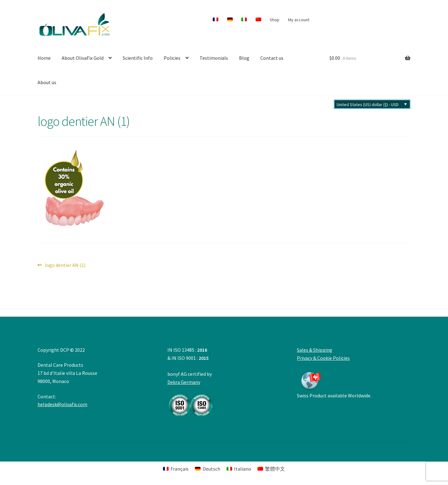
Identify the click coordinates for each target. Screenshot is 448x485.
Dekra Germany (191, 397)
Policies (172, 58)
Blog (244, 58)
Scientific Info (138, 58)
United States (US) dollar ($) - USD (368, 105)
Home (44, 58)
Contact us (272, 58)
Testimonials (214, 58)
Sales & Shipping (315, 350)
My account (299, 20)
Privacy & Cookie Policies (323, 358)
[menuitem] (216, 20)
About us (47, 82)
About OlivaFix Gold (83, 58)
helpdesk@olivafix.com (62, 404)
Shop (275, 20)
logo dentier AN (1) (65, 265)
